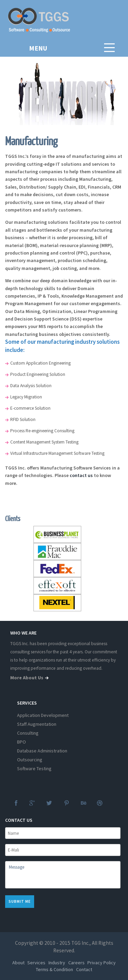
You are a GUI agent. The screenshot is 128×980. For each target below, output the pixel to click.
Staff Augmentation (37, 724)
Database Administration (42, 751)
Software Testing (34, 768)
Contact (84, 969)
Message (63, 875)
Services (36, 963)
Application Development (43, 715)
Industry (57, 963)
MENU (38, 48)
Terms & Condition (54, 969)
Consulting (28, 733)
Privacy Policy (102, 963)
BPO (22, 742)
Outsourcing (30, 760)
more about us (30, 678)
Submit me (20, 901)
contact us (81, 475)
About (18, 963)
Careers (76, 963)
